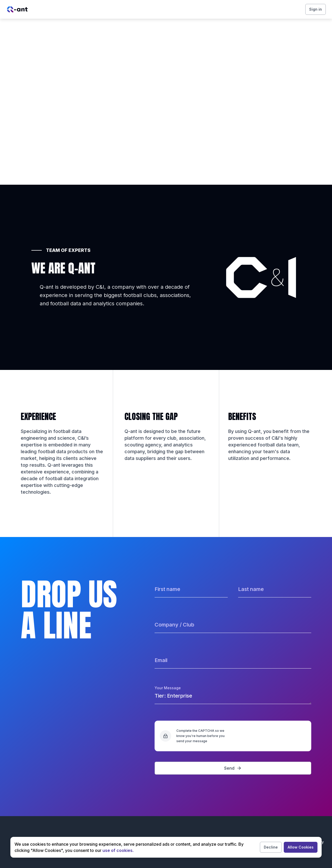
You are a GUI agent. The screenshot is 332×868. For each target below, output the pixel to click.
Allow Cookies (301, 847)
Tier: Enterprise (233, 698)
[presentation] (267, 736)
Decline (271, 847)
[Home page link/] (17, 9)
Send (233, 768)
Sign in (316, 9)
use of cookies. (118, 850)
